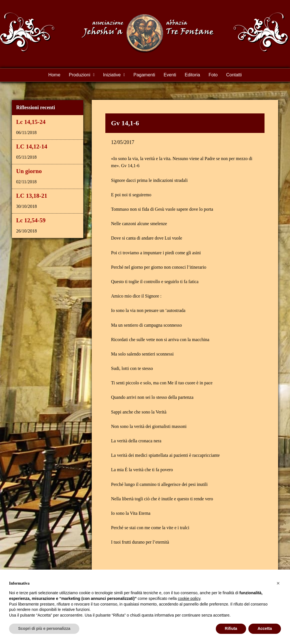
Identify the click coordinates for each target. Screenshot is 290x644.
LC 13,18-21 (32, 196)
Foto (213, 75)
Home (54, 75)
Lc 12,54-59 (31, 220)
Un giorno (29, 171)
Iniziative (114, 75)
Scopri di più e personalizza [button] (44, 628)
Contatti (234, 75)
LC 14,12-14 (32, 147)
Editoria (192, 75)
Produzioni (82, 75)
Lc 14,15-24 (31, 122)
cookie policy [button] (189, 598)
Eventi (170, 75)
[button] (82, 75)
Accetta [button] (265, 628)
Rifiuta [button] (231, 628)
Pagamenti (144, 75)
